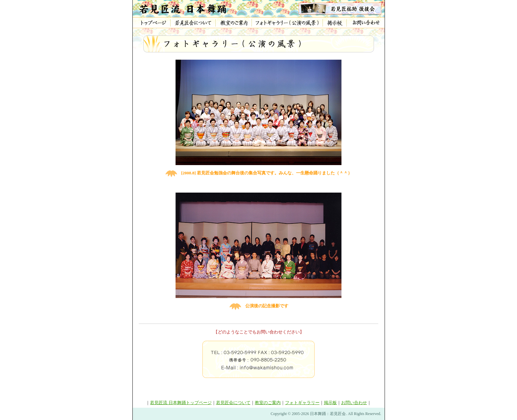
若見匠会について (233, 403)
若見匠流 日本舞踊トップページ (181, 403)
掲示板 (330, 403)
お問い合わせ (354, 403)
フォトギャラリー (302, 403)
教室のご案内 (268, 403)
